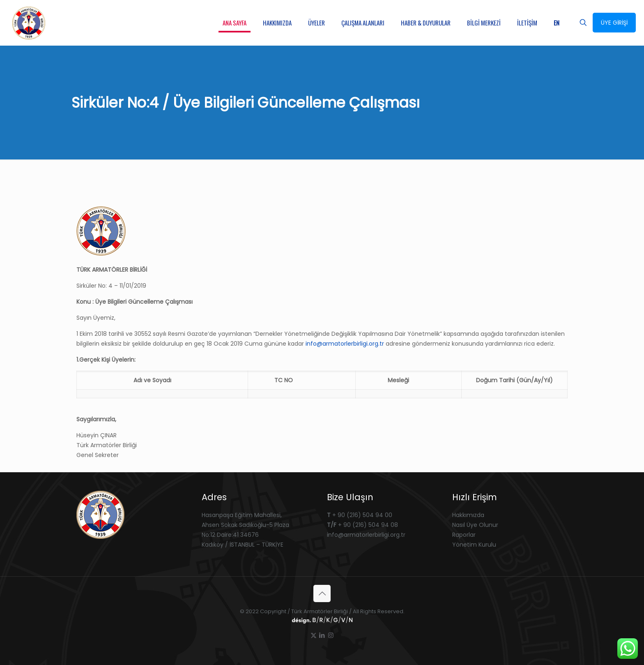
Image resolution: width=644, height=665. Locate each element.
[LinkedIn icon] (322, 635)
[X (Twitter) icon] (314, 635)
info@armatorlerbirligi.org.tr (345, 344)
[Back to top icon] (322, 593)
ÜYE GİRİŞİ (614, 23)
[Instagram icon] (331, 635)
